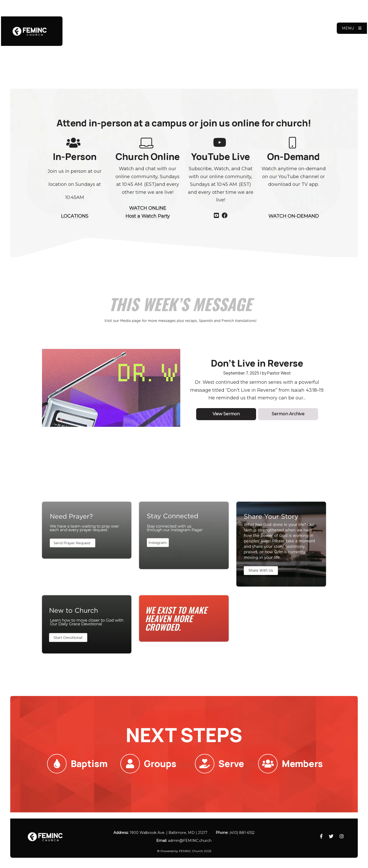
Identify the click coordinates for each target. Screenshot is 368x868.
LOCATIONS (75, 216)
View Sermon (226, 414)
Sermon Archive (288, 414)
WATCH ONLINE (148, 208)
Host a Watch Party (148, 216)
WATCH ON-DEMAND (294, 216)
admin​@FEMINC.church (190, 841)
